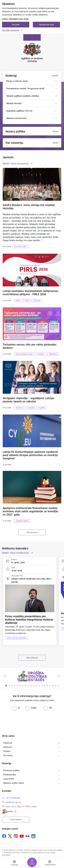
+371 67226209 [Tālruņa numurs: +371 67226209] (13, 798)
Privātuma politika (11, 770)
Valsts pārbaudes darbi (24, 354)
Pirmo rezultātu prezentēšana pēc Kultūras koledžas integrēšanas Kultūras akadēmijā (29, 620)
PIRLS (18, 301)
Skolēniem (53, 354)
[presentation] (32, 718)
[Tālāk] (59, 676)
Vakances (8, 743)
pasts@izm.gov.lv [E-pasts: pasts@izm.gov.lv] (13, 802)
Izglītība (42, 408)
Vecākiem (41, 354)
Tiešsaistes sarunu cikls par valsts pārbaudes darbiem (30, 346)
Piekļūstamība (10, 775)
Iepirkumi (8, 747)
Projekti (7, 751)
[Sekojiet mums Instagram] (16, 836)
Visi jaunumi (32, 532)
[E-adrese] (7, 811)
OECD (27, 301)
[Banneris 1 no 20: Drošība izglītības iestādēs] (32, 676)
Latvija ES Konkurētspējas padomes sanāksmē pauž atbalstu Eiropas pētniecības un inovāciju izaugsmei (30, 455)
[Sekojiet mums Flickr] (28, 836)
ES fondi (37, 301)
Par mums (8, 755)
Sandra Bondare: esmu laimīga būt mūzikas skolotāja (29, 207)
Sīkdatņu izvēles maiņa (14, 783)
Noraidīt (16, 25)
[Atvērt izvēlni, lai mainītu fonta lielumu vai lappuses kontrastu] (50, 863)
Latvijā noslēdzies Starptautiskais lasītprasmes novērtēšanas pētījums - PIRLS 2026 (31, 293)
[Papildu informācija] (15, 811)
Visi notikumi (32, 658)
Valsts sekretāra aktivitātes (17, 638)
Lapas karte (9, 779)
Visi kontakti (16, 820)
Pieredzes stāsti (20, 246)
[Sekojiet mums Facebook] (4, 836)
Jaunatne (31, 408)
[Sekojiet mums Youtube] (22, 836)
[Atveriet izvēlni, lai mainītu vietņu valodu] (14, 863)
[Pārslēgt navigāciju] (32, 862)
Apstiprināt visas (47, 25)
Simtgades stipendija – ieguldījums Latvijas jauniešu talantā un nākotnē (28, 400)
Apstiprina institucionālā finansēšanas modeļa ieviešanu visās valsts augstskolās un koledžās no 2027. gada (30, 511)
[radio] (16, 708)
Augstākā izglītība (22, 521)
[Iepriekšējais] (5, 676)
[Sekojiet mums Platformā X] (10, 836)
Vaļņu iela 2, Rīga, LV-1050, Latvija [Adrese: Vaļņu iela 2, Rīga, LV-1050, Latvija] (21, 806)
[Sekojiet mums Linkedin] (33, 836)
